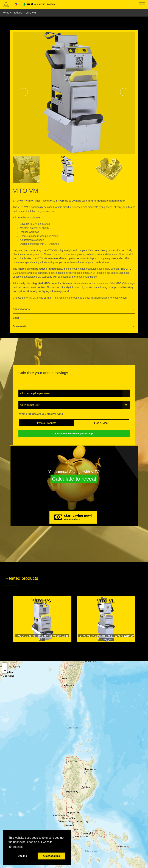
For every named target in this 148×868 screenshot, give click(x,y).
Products (17, 13)
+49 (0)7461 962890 (43, 4)
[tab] (74, 309)
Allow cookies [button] (51, 856)
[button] (5, 665)
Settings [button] (16, 847)
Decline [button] (22, 856)
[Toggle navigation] (142, 5)
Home (6, 13)
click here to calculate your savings (74, 433)
